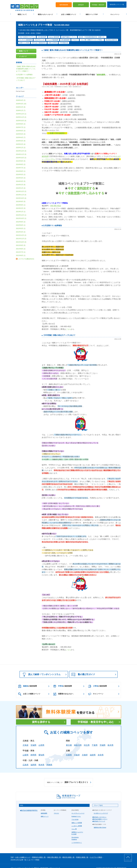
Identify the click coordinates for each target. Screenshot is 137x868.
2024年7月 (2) (21, 163)
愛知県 (41, 750)
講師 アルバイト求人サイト (68, 777)
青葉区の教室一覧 (82, 852)
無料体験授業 (64, 3)
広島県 (26, 760)
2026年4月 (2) (21, 95)
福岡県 (33, 760)
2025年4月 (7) (21, 132)
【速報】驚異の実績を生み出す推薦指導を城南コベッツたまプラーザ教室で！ (73, 45)
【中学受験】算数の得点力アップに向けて (59, 330)
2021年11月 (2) (21, 233)
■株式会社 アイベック (99, 816)
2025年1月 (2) (21, 142)
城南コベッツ (45, 811)
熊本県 (41, 760)
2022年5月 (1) (21, 223)
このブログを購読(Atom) (26, 254)
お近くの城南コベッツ (69, 13)
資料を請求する (41, 717)
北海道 (26, 740)
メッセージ (23, 51)
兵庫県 (69, 750)
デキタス (56, 808)
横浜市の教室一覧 (68, 852)
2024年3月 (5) (21, 176)
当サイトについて (55, 863)
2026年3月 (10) (21, 99)
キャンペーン (115, 13)
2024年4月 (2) (21, 173)
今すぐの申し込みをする (81, 188)
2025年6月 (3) (21, 126)
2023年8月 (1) (21, 200)
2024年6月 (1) (21, 166)
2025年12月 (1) (21, 109)
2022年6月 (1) (21, 220)
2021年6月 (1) (21, 250)
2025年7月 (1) (21, 122)
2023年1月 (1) (21, 207)
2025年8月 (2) (21, 119)
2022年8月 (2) (21, 217)
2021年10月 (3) (21, 237)
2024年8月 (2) (21, 159)
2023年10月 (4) (21, 193)
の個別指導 (28, 681)
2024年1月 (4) (21, 183)
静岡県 (33, 750)
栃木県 (111, 740)
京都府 (85, 750)
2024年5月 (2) (21, 169)
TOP (12, 852)
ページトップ (128, 860)
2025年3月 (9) (21, 136)
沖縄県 (49, 760)
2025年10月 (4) (21, 115)
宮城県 (33, 740)
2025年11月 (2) (21, 112)
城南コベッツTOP (92, 13)
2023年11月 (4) (21, 190)
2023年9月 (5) (21, 196)
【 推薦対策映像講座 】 (57, 128)
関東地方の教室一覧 (39, 852)
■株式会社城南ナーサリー (100, 814)
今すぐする (81, 183)
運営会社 (37, 863)
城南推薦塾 (44, 808)
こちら (68, 324)
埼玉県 (87, 740)
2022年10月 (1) (21, 213)
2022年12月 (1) (21, 210)
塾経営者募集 (44, 863)
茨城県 (103, 740)
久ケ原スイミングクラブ (101, 808)
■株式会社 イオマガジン (100, 812)
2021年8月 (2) (21, 244)
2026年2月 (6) (21, 102)
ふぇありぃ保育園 (77, 821)
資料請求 (81, 3)
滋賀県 (93, 750)
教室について (22, 13)
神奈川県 (78, 740)
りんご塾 (74, 824)
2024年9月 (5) (21, 156)
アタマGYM (75, 814)
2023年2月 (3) (21, 203)
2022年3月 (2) (21, 227)
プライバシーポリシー (17, 863)
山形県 (41, 740)
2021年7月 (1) (21, 247)
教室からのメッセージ (45, 13)
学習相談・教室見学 (98, 3)
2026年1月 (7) (21, 105)
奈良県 (101, 750)
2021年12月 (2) (21, 230)
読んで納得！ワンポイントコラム (41, 669)
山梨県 (26, 750)
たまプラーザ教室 (96, 852)
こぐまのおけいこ (77, 837)
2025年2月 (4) (21, 139)
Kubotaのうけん (76, 811)
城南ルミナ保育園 (77, 818)
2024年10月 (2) (21, 153)
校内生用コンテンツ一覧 (117, 3)
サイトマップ (29, 863)
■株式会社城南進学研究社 (29, 805)
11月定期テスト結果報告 (52, 220)
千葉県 (95, 740)
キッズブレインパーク (78, 808)
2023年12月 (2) (21, 186)
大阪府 (77, 750)
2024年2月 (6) (21, 180)
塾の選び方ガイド (83, 669)
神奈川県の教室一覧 (54, 852)
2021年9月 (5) (21, 240)
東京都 (69, 740)
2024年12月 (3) (21, 146)
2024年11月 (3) (21, 149)
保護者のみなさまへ (63, 689)
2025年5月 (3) (21, 129)
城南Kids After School (100, 822)
